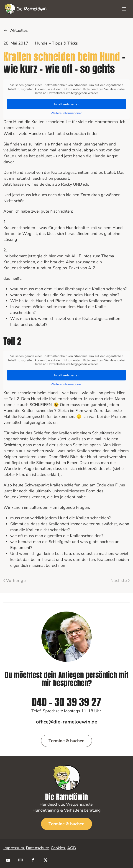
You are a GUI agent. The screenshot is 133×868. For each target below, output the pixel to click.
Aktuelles (16, 30)
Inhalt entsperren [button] (67, 104)
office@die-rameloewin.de (67, 722)
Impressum (14, 848)
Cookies (58, 848)
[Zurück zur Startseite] (26, 9)
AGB (72, 848)
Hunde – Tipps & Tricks (56, 43)
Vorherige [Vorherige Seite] (15, 580)
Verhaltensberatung (82, 810)
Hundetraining (46, 810)
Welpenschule (79, 804)
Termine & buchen (66, 741)
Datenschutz (37, 848)
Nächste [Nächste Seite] (120, 580)
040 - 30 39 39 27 (66, 704)
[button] (124, 9)
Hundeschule (52, 804)
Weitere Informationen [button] (66, 113)
